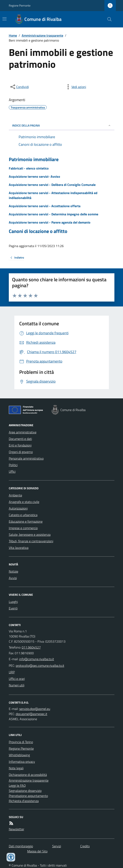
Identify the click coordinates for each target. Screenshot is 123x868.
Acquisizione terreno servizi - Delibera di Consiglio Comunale (52, 185)
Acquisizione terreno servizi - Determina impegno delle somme (54, 214)
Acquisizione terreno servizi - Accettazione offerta (45, 206)
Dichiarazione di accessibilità (28, 775)
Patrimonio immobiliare (34, 159)
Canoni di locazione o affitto (38, 231)
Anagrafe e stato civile (24, 502)
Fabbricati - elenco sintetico (29, 168)
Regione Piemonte (20, 5)
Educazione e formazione (26, 521)
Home (13, 35)
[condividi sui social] (19, 87)
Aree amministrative (23, 432)
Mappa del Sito (37, 851)
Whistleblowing (19, 755)
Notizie (14, 571)
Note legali (16, 768)
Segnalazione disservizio (25, 791)
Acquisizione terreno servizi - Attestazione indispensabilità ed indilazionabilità (53, 195)
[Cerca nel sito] (108, 19)
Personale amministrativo (26, 458)
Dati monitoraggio (21, 846)
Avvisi (13, 578)
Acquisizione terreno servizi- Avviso (34, 176)
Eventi (13, 608)
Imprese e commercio (23, 528)
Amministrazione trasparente (42, 35)
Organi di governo (21, 452)
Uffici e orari (17, 679)
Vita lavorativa (19, 548)
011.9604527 (31, 647)
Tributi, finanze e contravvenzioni (31, 541)
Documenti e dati (20, 439)
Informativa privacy (22, 762)
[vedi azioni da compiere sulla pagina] (76, 87)
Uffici (12, 471)
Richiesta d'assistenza (24, 801)
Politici (13, 465)
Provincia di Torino (21, 742)
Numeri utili (17, 685)
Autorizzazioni (18, 508)
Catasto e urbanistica (23, 515)
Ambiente (15, 495)
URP (12, 672)
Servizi (57, 846)
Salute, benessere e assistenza (30, 535)
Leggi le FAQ (17, 785)
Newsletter (16, 829)
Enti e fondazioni (20, 445)
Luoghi (13, 602)
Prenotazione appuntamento (28, 796)
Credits (85, 846)
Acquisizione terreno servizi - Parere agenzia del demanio (50, 222)
